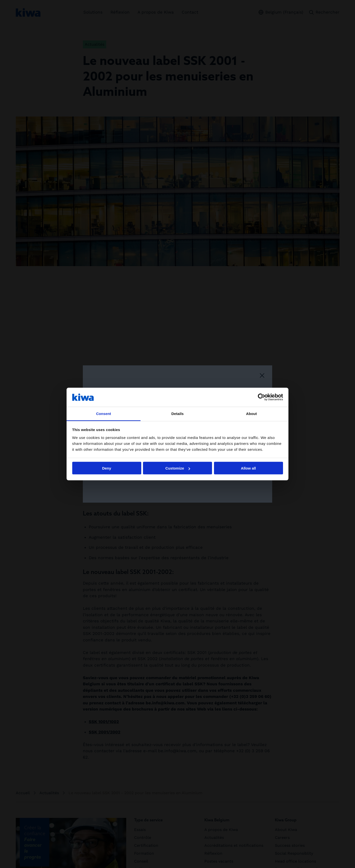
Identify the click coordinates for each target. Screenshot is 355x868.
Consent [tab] (104, 413)
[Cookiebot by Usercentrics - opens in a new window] (261, 397)
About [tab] (251, 413)
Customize (178, 468)
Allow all (248, 468)
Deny (107, 468)
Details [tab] (177, 413)
